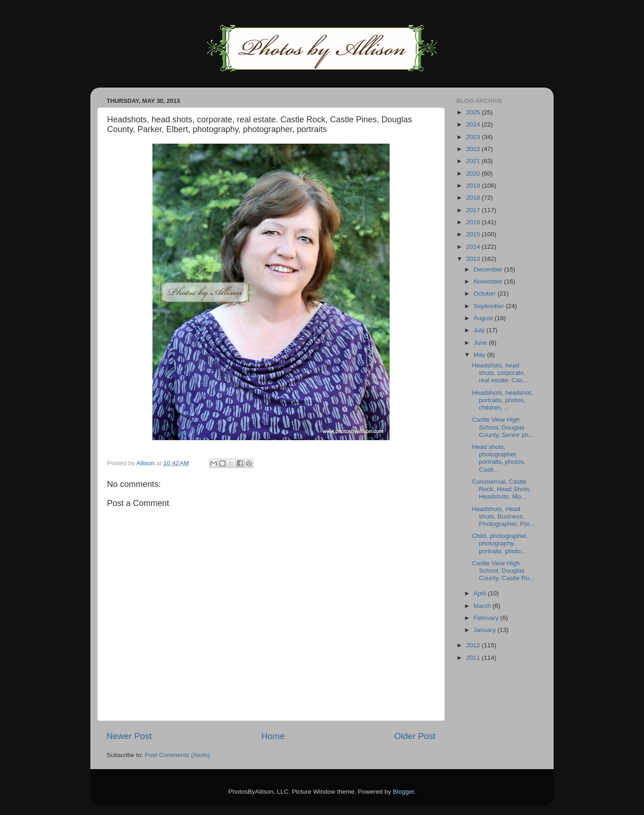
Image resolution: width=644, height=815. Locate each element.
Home (273, 736)
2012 (474, 645)
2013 (474, 259)
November (489, 281)
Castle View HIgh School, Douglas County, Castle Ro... (503, 571)
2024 (474, 124)
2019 (474, 186)
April (481, 593)
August (484, 318)
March (483, 606)
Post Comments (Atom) (177, 755)
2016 (474, 222)
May (480, 355)
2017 (474, 210)
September (490, 306)
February (487, 618)
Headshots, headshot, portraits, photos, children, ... (502, 400)
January (486, 630)
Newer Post (129, 736)
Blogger (404, 792)
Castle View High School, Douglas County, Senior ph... (503, 427)
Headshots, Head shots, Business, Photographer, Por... (503, 516)
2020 (474, 174)
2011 (474, 658)
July (480, 330)
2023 (474, 137)
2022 (474, 149)
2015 (474, 234)
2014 (474, 247)
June (481, 343)
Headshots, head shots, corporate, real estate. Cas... (500, 373)
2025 (474, 112)
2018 (474, 198)
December (489, 269)
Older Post (415, 736)
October (486, 294)
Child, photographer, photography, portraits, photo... (500, 543)
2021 (474, 161)
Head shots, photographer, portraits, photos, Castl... (499, 458)
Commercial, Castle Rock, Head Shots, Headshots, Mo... (502, 489)
